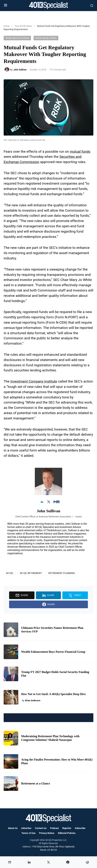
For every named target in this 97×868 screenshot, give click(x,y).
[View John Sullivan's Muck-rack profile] (55, 502)
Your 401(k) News (23, 26)
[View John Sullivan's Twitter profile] (48, 502)
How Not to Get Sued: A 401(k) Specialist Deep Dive (53, 694)
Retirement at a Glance (36, 783)
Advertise (26, 828)
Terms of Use (29, 833)
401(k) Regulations (17, 38)
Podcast (54, 828)
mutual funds (80, 152)
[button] (6, 5)
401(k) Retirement (31, 573)
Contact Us (41, 828)
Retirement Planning (62, 573)
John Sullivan (48, 511)
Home (7, 26)
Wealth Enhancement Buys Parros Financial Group (53, 652)
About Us (13, 828)
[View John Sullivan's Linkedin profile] (42, 502)
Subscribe (80, 828)
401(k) (10, 573)
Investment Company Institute (34, 381)
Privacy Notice (47, 833)
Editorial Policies (67, 833)
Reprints (67, 828)
